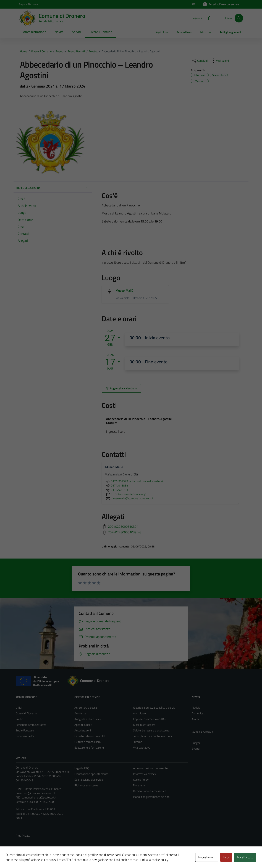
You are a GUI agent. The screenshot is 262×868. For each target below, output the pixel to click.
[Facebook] (207, 18)
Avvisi (195, 719)
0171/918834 (117, 485)
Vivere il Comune (101, 32)
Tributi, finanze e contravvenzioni (152, 736)
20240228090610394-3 (125, 532)
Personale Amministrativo (31, 725)
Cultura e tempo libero (87, 742)
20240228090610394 (123, 527)
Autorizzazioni (83, 730)
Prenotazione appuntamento (91, 774)
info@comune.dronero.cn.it (39, 793)
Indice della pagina (53, 188)
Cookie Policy (141, 780)
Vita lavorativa (142, 747)
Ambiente (80, 713)
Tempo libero (184, 32)
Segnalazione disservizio (89, 780)
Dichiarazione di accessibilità (150, 791)
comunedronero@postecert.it (39, 797)
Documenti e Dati (26, 736)
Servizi (77, 32)
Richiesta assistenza (86, 785)
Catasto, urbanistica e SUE (90, 736)
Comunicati (198, 713)
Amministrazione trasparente (150, 768)
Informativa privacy (145, 774)
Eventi (196, 749)
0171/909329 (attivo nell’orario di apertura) (134, 481)
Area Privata (23, 836)
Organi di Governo (26, 713)
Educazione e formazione (89, 747)
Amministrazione (35, 32)
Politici (19, 719)
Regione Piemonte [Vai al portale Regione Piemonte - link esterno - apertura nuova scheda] (28, 4)
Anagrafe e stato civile (88, 719)
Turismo (138, 742)
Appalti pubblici (83, 725)
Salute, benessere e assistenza (151, 730)
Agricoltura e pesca (86, 708)
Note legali (140, 785)
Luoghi (196, 743)
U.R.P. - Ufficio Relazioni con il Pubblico (38, 789)
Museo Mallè (124, 290)
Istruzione (206, 32)
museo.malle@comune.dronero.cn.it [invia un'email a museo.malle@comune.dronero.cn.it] (129, 498)
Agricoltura (162, 32)
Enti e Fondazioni (26, 730)
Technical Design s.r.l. (40, 858)
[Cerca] (239, 18)
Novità (59, 32)
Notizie (196, 708)
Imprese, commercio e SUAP (150, 719)
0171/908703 (117, 490)
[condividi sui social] (200, 61)
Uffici (19, 708)
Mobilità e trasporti (144, 725)
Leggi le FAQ (82, 768)
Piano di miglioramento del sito (151, 797)
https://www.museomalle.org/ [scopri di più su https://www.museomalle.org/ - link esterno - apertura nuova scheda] (126, 494)
